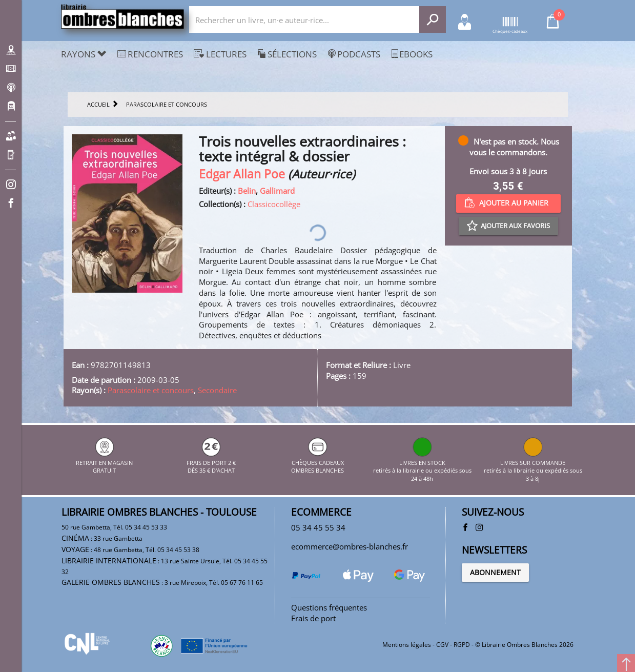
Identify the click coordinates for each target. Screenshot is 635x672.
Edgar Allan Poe (242, 174)
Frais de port (313, 618)
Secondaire (217, 390)
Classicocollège (274, 204)
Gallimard (277, 191)
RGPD (462, 645)
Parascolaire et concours (151, 390)
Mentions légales (407, 645)
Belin (247, 191)
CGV (442, 645)
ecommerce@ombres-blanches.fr (350, 546)
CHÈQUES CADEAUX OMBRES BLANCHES (317, 462)
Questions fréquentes (329, 607)
